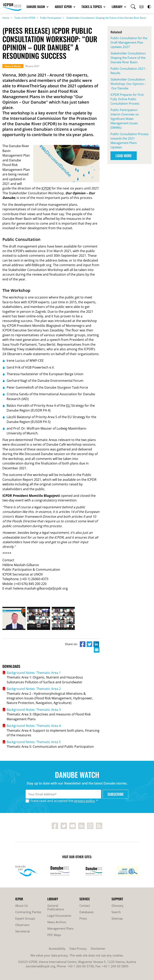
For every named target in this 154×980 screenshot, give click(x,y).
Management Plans (60, 928)
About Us (22, 906)
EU (68, 405)
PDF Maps (54, 935)
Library (118, 7)
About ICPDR (64, 7)
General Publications (56, 907)
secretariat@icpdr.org (40, 966)
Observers (22, 925)
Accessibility (57, 948)
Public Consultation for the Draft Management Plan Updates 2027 (129, 42)
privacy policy (84, 801)
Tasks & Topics (92, 7)
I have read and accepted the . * (64, 801)
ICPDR (46, 188)
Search (116, 912)
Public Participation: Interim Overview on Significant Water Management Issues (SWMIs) (125, 119)
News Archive (57, 922)
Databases (87, 912)
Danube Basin (36, 7)
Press (83, 918)
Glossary (118, 906)
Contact (85, 906)
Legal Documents (59, 916)
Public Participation (51, 18)
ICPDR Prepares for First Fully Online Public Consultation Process (127, 99)
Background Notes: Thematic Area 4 (34, 726)
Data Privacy (78, 948)
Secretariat (23, 931)
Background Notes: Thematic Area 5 (34, 742)
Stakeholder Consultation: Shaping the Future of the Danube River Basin (106, 18)
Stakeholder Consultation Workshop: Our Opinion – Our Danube (128, 84)
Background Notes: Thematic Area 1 (34, 673)
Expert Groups (25, 918)
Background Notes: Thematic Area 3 (34, 710)
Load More (124, 156)
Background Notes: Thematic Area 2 (34, 689)
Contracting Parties (28, 912)
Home (6, 18)
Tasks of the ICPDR (25, 18)
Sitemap (117, 918)
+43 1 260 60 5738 (81, 966)
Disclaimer (98, 948)
